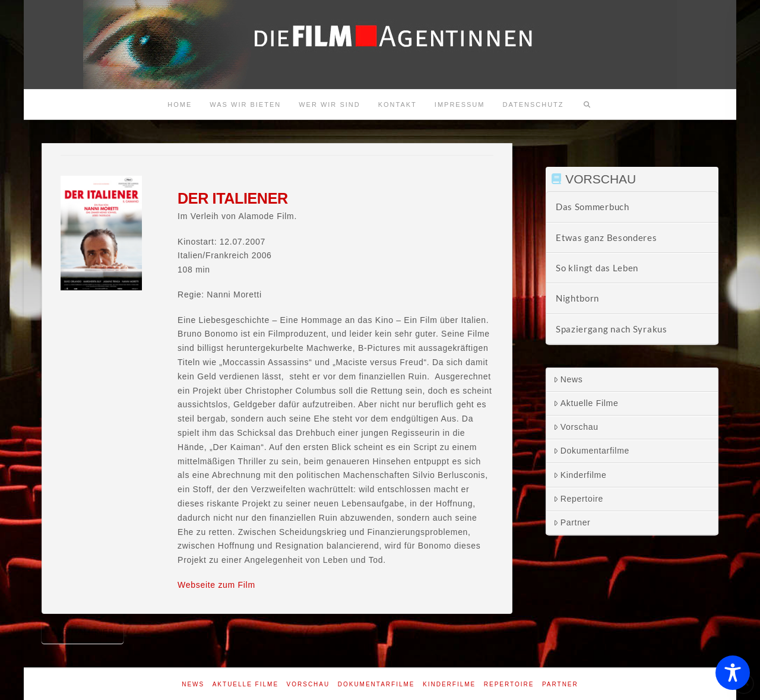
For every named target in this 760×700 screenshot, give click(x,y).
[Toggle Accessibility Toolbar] (733, 673)
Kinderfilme (580, 475)
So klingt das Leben (597, 268)
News (568, 379)
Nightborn (577, 298)
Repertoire (578, 499)
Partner (572, 522)
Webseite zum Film (216, 585)
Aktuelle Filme (586, 403)
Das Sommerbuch (593, 207)
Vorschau (576, 427)
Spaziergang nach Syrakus (612, 329)
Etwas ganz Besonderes (607, 237)
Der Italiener (83, 632)
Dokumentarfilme (591, 451)
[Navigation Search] (587, 104)
